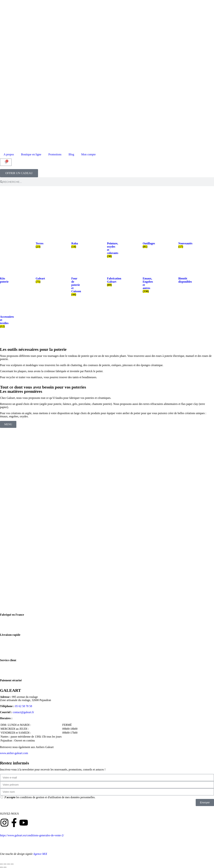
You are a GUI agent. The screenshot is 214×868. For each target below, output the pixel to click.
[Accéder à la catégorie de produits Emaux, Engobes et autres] (145, 281)
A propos (9, 154)
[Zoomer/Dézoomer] (1, 864)
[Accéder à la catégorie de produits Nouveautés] (181, 241)
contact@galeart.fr (23, 712)
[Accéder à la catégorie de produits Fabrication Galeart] (109, 278)
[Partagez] (9, 864)
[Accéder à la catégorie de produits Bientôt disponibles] (181, 276)
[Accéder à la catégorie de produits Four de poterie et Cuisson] (74, 283)
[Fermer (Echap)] (12, 864)
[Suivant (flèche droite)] (5, 867)
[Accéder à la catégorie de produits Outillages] (145, 241)
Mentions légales (43, 842)
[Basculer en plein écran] (5, 864)
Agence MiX (40, 854)
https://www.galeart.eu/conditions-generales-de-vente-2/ (32, 835)
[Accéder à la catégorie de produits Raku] (74, 241)
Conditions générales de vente (81, 835)
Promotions (55, 154)
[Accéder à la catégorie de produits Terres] (38, 241)
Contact (60, 842)
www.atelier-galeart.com (14, 753)
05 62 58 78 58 (23, 706)
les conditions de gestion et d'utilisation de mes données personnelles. (50, 797)
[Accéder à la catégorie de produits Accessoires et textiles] (2, 318)
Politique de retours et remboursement (123, 835)
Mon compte (88, 154)
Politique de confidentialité (15, 842)
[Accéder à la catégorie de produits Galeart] (38, 276)
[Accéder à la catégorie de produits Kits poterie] (2, 276)
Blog (71, 154)
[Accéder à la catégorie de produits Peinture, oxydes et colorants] (109, 246)
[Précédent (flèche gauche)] (1, 867)
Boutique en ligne (31, 154)
